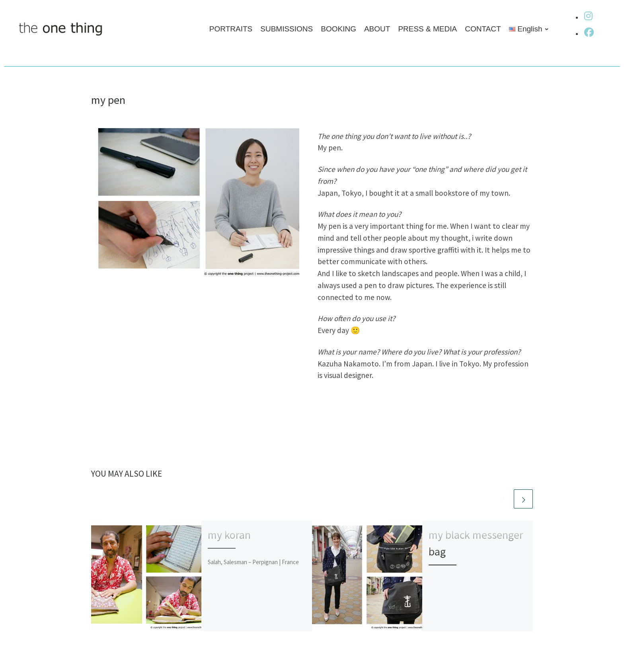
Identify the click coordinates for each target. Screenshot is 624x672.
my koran (229, 535)
